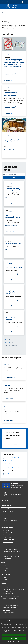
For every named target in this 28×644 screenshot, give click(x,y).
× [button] (26, 620)
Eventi (5, 580)
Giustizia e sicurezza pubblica (11, 549)
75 (15, 345)
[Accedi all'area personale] (22, 2)
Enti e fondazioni (8, 516)
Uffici (5, 513)
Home (3, 13)
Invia (14, 178)
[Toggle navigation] (3, 6)
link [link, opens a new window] (6, 632)
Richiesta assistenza (9, 612)
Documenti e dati (8, 523)
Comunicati (6, 568)
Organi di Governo (8, 509)
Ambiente (6, 554)
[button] (14, 642)
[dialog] (14, 631)
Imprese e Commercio (9, 537)
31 (13, 343)
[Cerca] (25, 7)
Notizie (9, 184)
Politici (5, 518)
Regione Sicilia (6, 2)
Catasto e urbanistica (9, 540)
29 (13, 340)
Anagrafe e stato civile (9, 530)
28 (10, 340)
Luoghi (5, 577)
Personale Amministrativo (10, 521)
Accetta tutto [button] (14, 635)
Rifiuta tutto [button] (14, 638)
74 (7, 345)
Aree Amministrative (9, 511)
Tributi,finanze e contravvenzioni (12, 552)
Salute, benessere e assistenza (11, 556)
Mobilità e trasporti (8, 542)
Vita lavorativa (7, 535)
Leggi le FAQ (7, 610)
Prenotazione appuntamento (11, 605)
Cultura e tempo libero (9, 533)
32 (16, 343)
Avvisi (6, 54)
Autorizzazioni (7, 559)
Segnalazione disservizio (10, 608)
